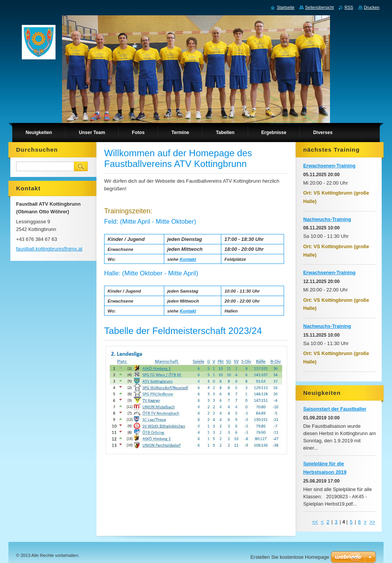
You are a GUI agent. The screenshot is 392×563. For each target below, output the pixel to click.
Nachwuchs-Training (327, 219)
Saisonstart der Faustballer (335, 409)
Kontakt (188, 259)
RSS (349, 7)
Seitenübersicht (319, 7)
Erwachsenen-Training (329, 166)
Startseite (286, 7)
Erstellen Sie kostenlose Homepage (290, 557)
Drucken (372, 7)
